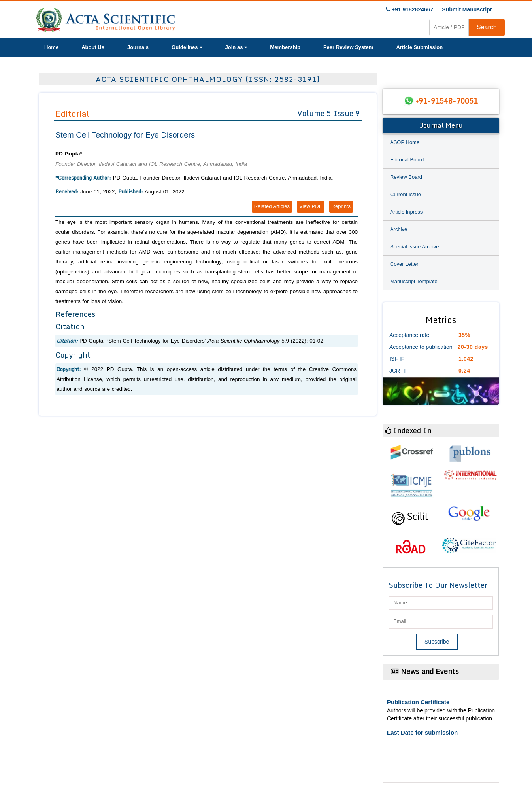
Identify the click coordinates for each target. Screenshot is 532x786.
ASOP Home (405, 142)
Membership (285, 47)
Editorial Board (407, 160)
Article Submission (419, 47)
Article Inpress (406, 212)
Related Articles (272, 206)
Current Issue (406, 194)
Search (487, 27)
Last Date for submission (422, 732)
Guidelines (187, 47)
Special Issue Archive (415, 247)
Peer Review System (348, 47)
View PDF (311, 206)
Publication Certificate (418, 702)
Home (51, 47)
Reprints (341, 206)
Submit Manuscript (467, 9)
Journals (138, 47)
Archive (399, 229)
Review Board (406, 177)
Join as (236, 47)
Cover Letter (404, 264)
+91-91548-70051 (447, 101)
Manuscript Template (414, 281)
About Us (93, 47)
